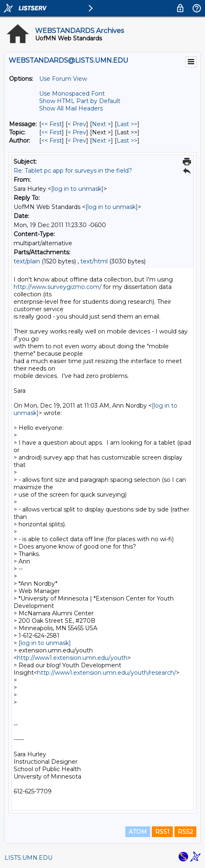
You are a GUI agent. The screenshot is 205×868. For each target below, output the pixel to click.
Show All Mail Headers (71, 108)
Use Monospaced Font (72, 94)
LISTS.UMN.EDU (28, 858)
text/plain (27, 261)
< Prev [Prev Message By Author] (77, 141)
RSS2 (185, 832)
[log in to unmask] (77, 189)
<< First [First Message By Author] (52, 141)
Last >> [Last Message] (127, 124)
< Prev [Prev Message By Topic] (77, 132)
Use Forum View (63, 79)
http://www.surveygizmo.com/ (58, 287)
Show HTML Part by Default (80, 101)
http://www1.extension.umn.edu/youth (72, 658)
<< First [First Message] (52, 124)
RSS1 (162, 832)
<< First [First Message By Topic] (52, 132)
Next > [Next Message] (101, 124)
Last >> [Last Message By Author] (127, 141)
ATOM (138, 832)
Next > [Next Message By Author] (101, 141)
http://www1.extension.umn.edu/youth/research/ (107, 673)
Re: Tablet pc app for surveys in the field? (73, 171)
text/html (94, 261)
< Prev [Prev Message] (77, 124)
